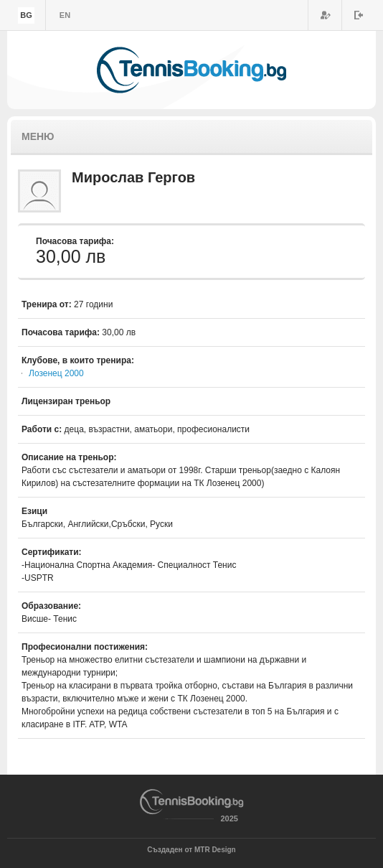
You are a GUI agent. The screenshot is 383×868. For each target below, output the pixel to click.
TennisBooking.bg (191, 70)
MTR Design (215, 850)
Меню (38, 136)
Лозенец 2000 (56, 373)
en (65, 15)
